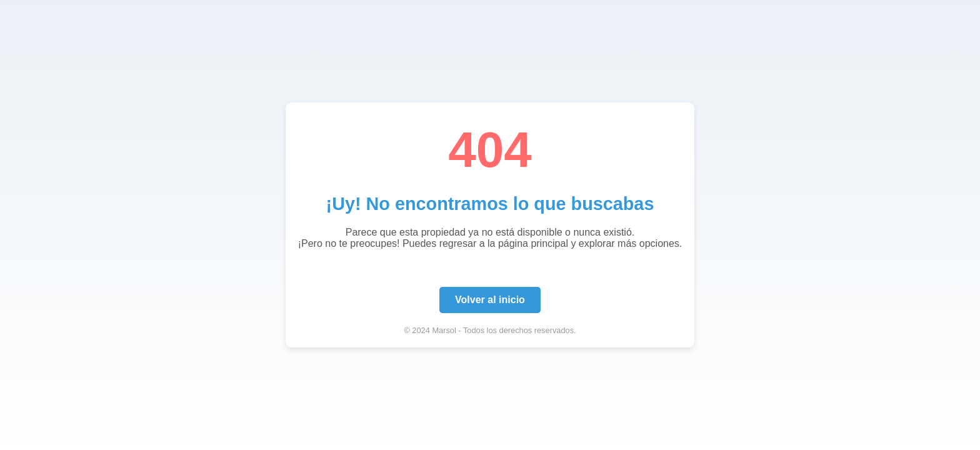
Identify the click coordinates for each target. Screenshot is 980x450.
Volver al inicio (490, 300)
